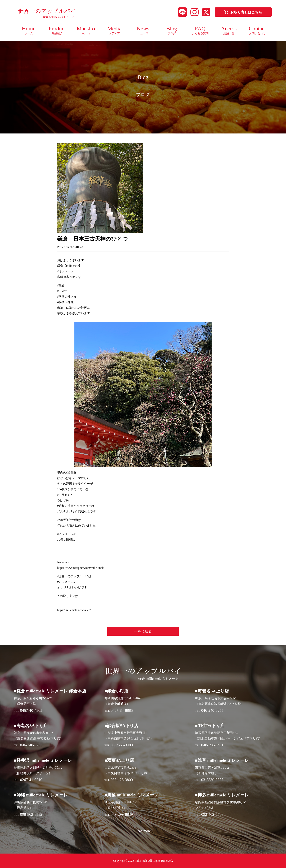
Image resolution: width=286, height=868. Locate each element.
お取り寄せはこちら (243, 12)
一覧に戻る (143, 631)
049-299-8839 (122, 814)
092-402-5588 (212, 814)
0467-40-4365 (31, 710)
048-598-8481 (212, 745)
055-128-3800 (122, 780)
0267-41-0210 (31, 780)
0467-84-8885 (122, 710)
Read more (143, 831)
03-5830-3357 (212, 780)
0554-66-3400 (122, 745)
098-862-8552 (31, 814)
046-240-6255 (212, 710)
